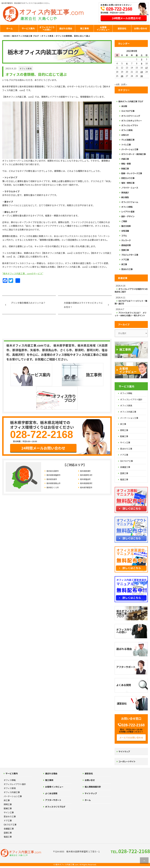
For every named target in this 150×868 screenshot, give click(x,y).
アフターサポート (53, 800)
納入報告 (125, 197)
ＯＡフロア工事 (128, 111)
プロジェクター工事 (130, 255)
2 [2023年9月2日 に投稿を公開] (142, 59)
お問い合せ (90, 780)
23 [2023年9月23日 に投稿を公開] (142, 72)
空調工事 (125, 250)
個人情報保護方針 (93, 787)
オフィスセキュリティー (132, 121)
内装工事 (125, 159)
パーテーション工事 (130, 149)
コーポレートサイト (127, 761)
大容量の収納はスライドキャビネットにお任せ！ (83, 305)
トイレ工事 (126, 145)
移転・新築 (126, 164)
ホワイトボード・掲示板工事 (133, 154)
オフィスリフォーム (130, 202)
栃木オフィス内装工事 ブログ (26, 36)
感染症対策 (126, 245)
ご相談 (124, 221)
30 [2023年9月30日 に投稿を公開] (142, 76)
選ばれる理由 (66, 28)
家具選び (125, 192)
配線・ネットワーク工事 (132, 173)
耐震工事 (125, 169)
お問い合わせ (141, 28)
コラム (124, 236)
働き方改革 (126, 226)
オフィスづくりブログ (55, 807)
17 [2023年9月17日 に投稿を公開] (147, 68)
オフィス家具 (26, 69)
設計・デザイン (128, 216)
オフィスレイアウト (130, 125)
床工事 (124, 264)
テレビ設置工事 (128, 140)
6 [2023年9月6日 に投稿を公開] (127, 63)
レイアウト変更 (128, 212)
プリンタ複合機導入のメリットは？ (28, 303)
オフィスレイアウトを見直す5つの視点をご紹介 (131, 290)
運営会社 (122, 28)
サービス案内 (28, 28)
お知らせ (125, 135)
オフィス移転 (127, 207)
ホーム (9, 28)
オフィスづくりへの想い (47, 28)
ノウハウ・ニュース (130, 188)
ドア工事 (125, 259)
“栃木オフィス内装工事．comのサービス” (23, 273)
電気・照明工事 (128, 183)
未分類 (124, 106)
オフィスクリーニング (131, 116)
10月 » (124, 84)
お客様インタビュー (103, 28)
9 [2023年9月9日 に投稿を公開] (142, 63)
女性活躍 (125, 231)
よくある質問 (51, 793)
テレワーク (126, 240)
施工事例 (84, 28)
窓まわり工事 (127, 269)
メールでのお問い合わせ (131, 738)
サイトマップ (124, 751)
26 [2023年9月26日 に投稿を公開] (122, 76)
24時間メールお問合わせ (126, 18)
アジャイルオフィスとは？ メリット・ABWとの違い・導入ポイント (130, 314)
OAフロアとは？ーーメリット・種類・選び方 (131, 302)
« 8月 (117, 84)
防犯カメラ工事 (128, 178)
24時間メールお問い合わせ (43, 424)
